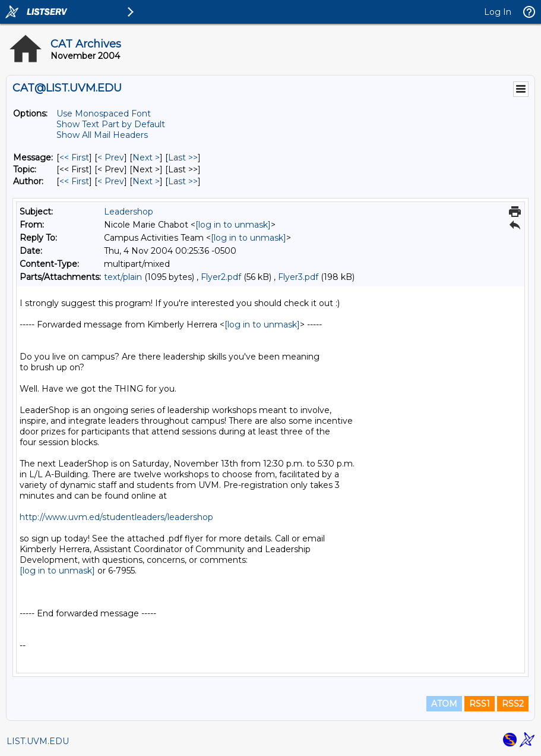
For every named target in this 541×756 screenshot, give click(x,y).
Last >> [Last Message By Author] (183, 181)
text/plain (123, 277)
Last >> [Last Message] (183, 157)
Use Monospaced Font (104, 114)
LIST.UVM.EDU (38, 741)
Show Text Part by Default (111, 124)
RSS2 (513, 704)
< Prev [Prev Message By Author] (111, 181)
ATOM (444, 704)
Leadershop (129, 212)
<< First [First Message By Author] (74, 181)
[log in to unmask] (233, 225)
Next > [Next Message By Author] (146, 181)
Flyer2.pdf (221, 277)
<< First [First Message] (74, 157)
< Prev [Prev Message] (111, 157)
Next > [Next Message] (146, 157)
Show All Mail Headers (102, 135)
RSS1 (480, 704)
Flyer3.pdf (298, 277)
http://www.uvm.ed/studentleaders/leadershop (116, 517)
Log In (498, 12)
